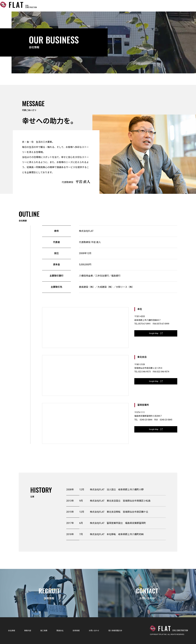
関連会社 (141, 6)
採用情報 (160, 6)
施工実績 (123, 6)
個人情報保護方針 (124, 630)
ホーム (69, 6)
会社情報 (86, 6)
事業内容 (104, 6)
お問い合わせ (180, 6)
